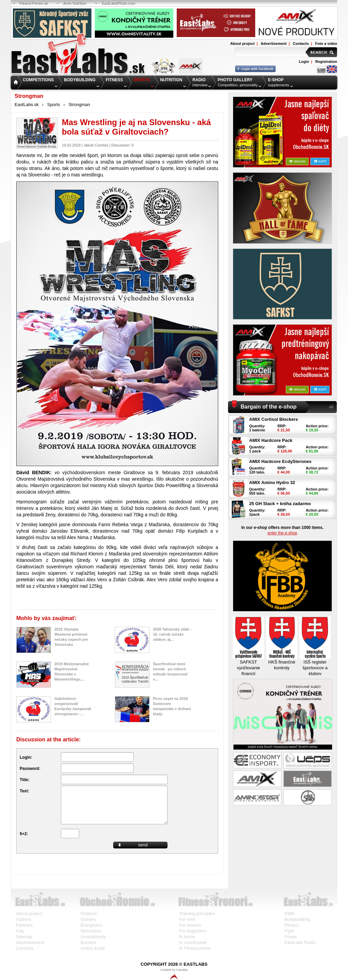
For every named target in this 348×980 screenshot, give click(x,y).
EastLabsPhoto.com (118, 3)
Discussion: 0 (123, 145)
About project (243, 44)
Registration (326, 62)
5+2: (24, 834)
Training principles (197, 914)
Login (304, 62)
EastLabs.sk (27, 105)
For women (190, 925)
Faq (20, 931)
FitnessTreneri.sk (34, 3)
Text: (24, 791)
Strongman (79, 105)
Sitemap (24, 937)
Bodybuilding (297, 919)
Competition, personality (238, 82)
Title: (24, 780)
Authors (24, 919)
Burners (88, 942)
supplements (278, 82)
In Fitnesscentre (195, 948)
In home (187, 937)
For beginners (193, 931)
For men (187, 919)
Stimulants (91, 931)
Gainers (88, 919)
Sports (54, 105)
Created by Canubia (174, 974)
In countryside (193, 942)
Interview (200, 82)
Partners (24, 925)
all (331, 407)
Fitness (292, 925)
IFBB (289, 914)
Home (16, 83)
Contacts (301, 44)
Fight (289, 931)
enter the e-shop (282, 533)
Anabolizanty (93, 937)
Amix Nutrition (75, 3)
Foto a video (326, 44)
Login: (26, 757)
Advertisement (274, 44)
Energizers (91, 925)
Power (291, 937)
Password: (30, 769)
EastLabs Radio (300, 942)
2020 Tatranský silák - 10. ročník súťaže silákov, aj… (172, 634)
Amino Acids (93, 948)
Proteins (89, 914)
